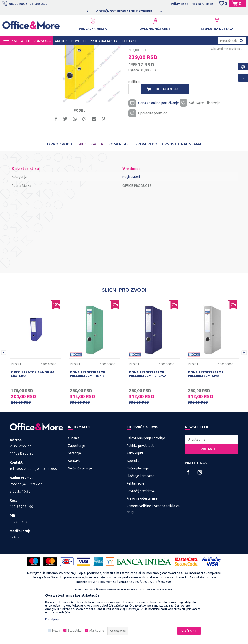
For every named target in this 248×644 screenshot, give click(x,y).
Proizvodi (31, 50)
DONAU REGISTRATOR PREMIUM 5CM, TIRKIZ (88, 422)
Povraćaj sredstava (141, 539)
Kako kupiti (135, 501)
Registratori (147, 50)
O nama (74, 486)
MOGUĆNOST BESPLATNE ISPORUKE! (124, 11)
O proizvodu (60, 192)
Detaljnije (52, 619)
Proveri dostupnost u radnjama (168, 192)
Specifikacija (90, 192)
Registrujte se (202, 4)
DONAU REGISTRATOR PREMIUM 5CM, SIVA (206, 422)
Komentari (119, 192)
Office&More (12, 50)
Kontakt (74, 509)
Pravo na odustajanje (142, 546)
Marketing (97, 631)
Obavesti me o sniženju (226, 95)
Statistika (75, 631)
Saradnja (74, 501)
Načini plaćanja (138, 516)
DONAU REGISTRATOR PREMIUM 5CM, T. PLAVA (148, 422)
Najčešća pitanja (80, 516)
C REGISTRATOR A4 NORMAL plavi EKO (34, 422)
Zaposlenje (77, 494)
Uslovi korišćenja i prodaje (146, 486)
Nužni (56, 631)
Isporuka (133, 509)
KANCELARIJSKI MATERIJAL (62, 50)
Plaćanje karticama (140, 524)
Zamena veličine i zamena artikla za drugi (153, 557)
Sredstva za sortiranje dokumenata (110, 50)
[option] (124, 11)
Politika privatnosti (140, 494)
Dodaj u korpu (167, 135)
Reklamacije (135, 531)
